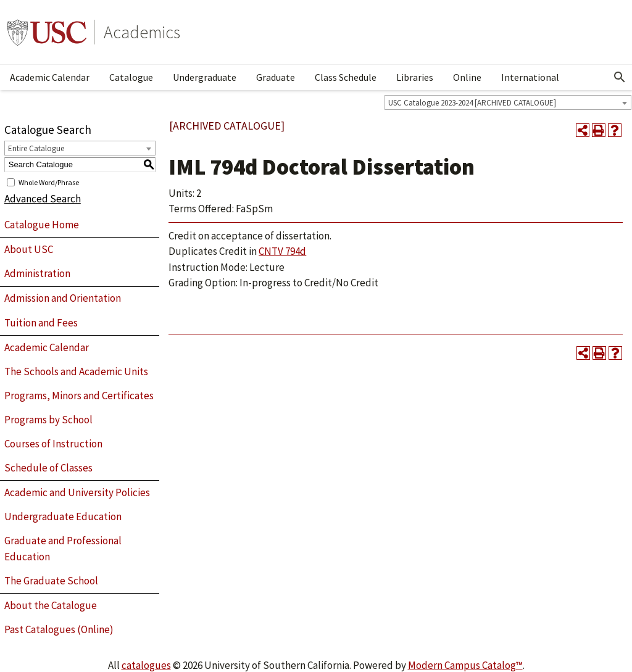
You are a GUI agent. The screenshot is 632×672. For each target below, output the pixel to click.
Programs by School (48, 420)
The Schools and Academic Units (76, 371)
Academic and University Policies (77, 492)
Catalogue (131, 77)
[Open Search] (620, 77)
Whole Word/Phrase (49, 182)
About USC (29, 249)
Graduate (276, 77)
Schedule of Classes (48, 468)
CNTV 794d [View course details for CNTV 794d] (282, 251)
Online (467, 77)
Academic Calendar (50, 77)
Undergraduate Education (63, 516)
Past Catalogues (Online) (59, 629)
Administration (37, 273)
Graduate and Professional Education (63, 549)
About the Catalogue (51, 605)
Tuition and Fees (41, 323)
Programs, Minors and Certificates (79, 396)
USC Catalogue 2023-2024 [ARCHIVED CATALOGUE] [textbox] (472, 103)
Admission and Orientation (63, 298)
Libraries (415, 77)
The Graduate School (51, 581)
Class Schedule (346, 77)
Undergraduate (205, 77)
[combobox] (508, 102)
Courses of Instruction (53, 444)
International (530, 77)
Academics (142, 32)
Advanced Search (43, 199)
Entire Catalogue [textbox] (36, 148)
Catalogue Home (42, 225)
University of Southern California (47, 32)
